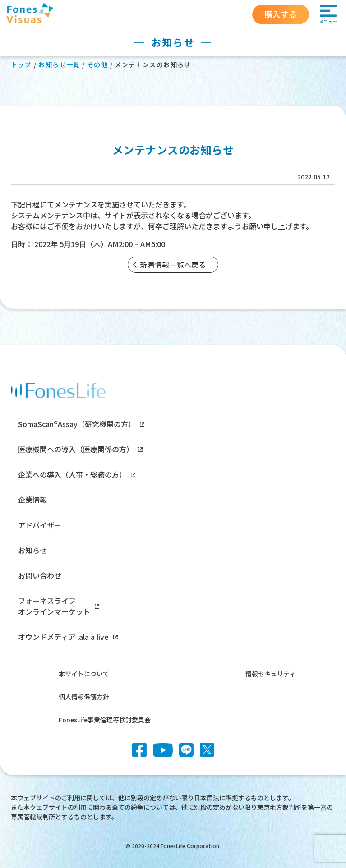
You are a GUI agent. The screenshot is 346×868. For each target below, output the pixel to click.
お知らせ (32, 550)
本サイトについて (84, 674)
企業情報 (32, 500)
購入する (281, 14)
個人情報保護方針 (84, 697)
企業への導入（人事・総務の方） (77, 474)
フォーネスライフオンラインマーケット (59, 606)
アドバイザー (40, 525)
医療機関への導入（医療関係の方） (80, 449)
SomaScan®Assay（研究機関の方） (81, 424)
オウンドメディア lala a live (68, 637)
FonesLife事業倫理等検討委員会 (105, 720)
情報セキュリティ (270, 674)
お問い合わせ (40, 575)
